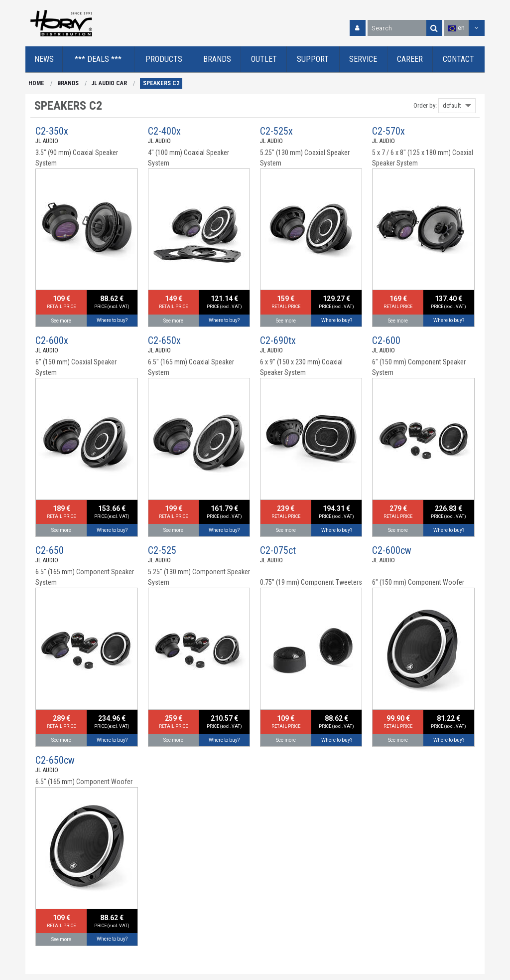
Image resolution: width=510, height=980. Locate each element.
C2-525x (276, 131)
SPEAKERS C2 (161, 83)
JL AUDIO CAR (109, 83)
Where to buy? (112, 320)
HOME (36, 83)
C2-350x (52, 131)
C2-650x (164, 340)
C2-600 (386, 340)
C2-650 (50, 550)
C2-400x (164, 131)
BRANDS (68, 83)
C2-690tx (278, 340)
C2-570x (388, 131)
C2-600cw (392, 550)
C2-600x (52, 340)
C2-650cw (55, 760)
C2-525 (162, 550)
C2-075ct (278, 550)
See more (61, 321)
